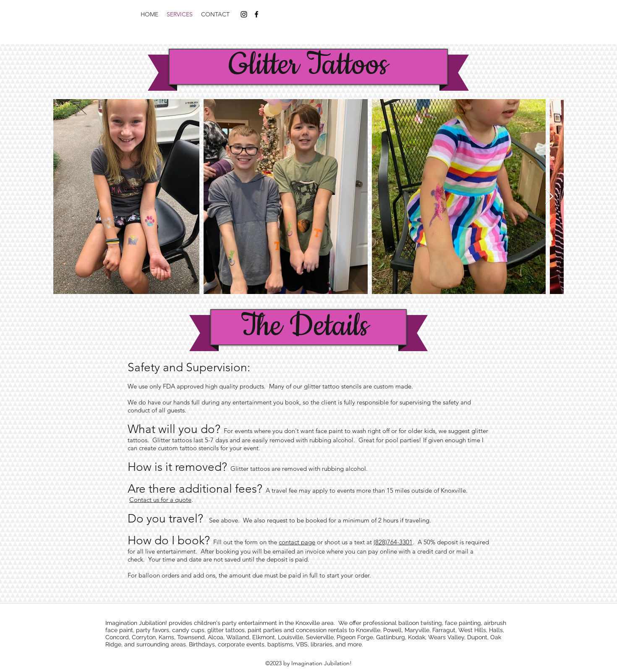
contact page (297, 542)
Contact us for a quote (160, 500)
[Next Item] (549, 197)
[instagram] (244, 14)
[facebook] (256, 14)
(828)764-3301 (393, 542)
